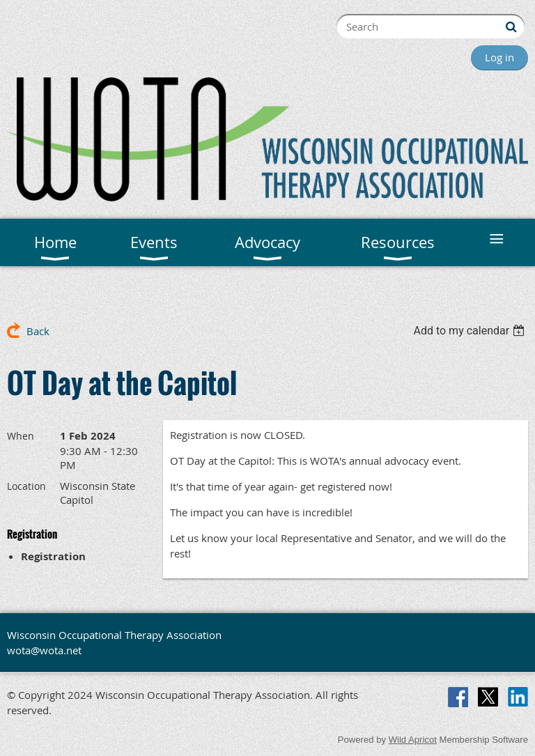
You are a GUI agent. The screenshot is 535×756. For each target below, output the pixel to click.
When (21, 436)
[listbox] (471, 331)
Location (26, 486)
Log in (499, 57)
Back (38, 331)
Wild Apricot (413, 740)
